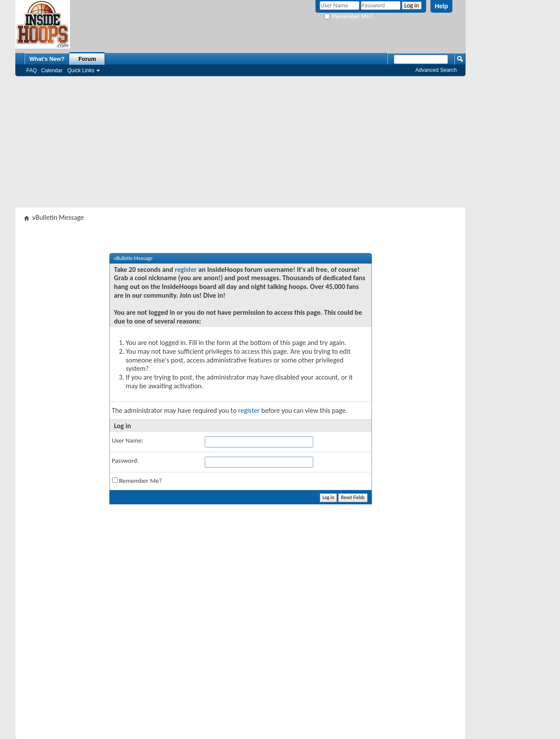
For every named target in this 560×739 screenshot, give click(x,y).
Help (441, 6)
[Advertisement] (240, 142)
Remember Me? (348, 16)
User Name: (128, 440)
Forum (87, 59)
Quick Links (81, 70)
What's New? (47, 59)
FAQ (31, 70)
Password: (126, 461)
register (185, 269)
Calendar (52, 70)
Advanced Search (436, 70)
